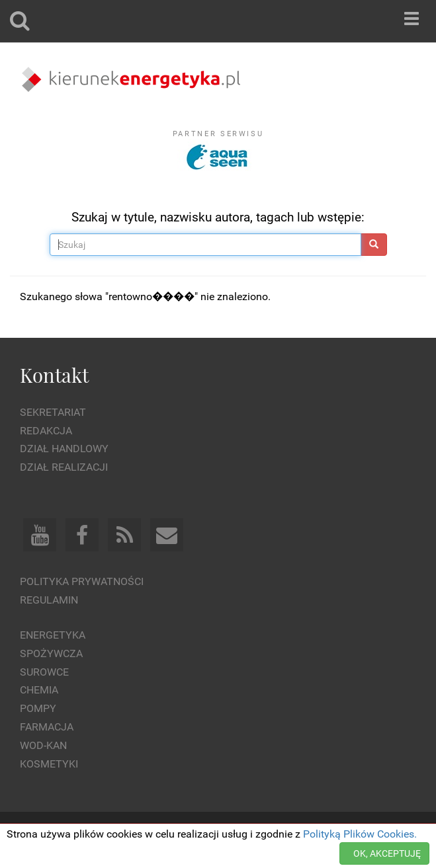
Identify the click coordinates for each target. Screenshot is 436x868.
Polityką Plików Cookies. (360, 834)
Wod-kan (43, 745)
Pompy (38, 708)
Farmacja (47, 727)
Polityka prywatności (82, 581)
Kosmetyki (49, 764)
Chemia (39, 690)
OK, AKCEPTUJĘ (387, 853)
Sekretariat (53, 412)
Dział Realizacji (64, 467)
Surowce (44, 672)
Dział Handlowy (64, 449)
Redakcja (46, 431)
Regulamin (49, 600)
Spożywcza (51, 653)
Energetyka (53, 635)
